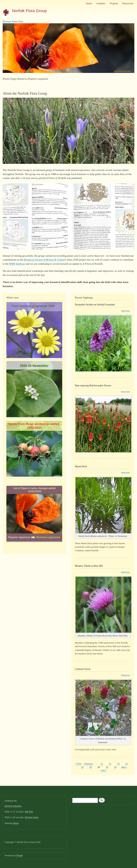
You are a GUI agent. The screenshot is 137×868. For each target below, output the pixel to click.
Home (89, 3)
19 (115, 767)
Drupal (20, 856)
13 (118, 764)
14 (126, 764)
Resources (128, 3)
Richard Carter (32, 817)
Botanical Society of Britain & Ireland (44, 260)
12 (110, 764)
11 (102, 764)
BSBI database (17, 264)
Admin (16, 823)
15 (82, 767)
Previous (7, 21)
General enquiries (13, 806)
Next (21, 21)
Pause (15, 21)
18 (107, 767)
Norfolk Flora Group (30, 11)
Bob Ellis (29, 812)
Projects (114, 3)
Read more (125, 311)
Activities (101, 3)
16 (90, 767)
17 (99, 767)
